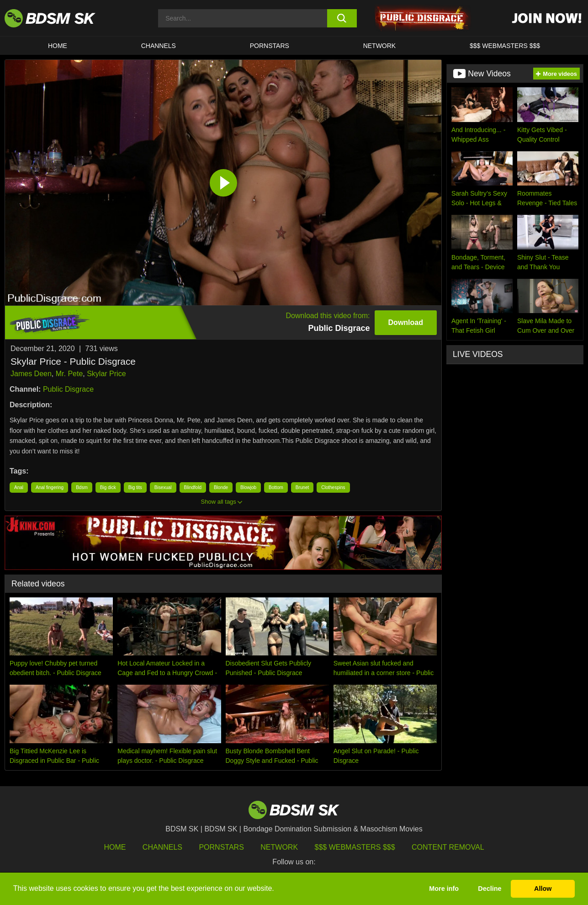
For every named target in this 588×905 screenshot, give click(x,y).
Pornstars (221, 847)
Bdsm (82, 487)
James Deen (31, 374)
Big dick (108, 487)
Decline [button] (490, 889)
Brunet (302, 487)
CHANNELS (159, 46)
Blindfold (193, 487)
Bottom (276, 487)
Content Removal (448, 847)
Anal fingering (50, 487)
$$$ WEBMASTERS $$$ (505, 46)
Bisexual (163, 487)
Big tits (135, 487)
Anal (19, 487)
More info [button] (444, 889)
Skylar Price (106, 374)
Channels (162, 847)
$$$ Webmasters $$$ (355, 847)
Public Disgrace (68, 389)
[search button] (342, 18)
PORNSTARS (270, 46)
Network (380, 46)
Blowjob (248, 487)
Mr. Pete (69, 374)
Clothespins (333, 487)
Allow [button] (543, 889)
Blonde (221, 487)
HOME (58, 46)
